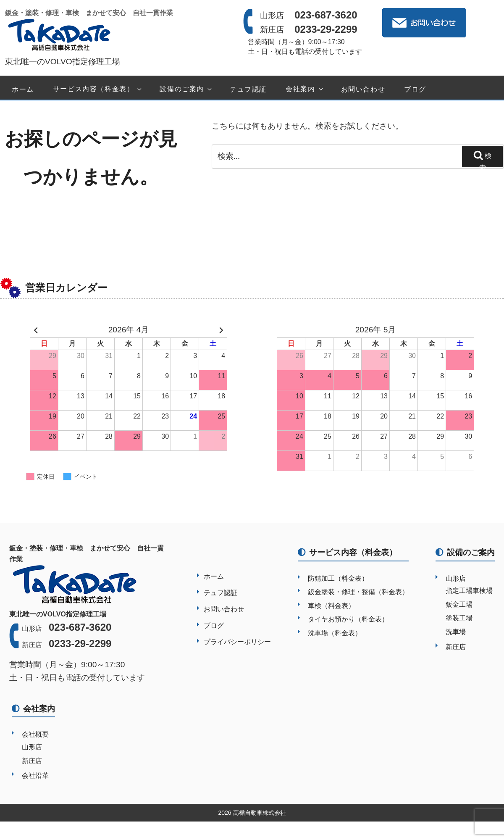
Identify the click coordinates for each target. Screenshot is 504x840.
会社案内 (305, 89)
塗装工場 (459, 618)
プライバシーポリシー (237, 642)
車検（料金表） (331, 606)
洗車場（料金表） (335, 633)
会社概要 (35, 734)
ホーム (23, 89)
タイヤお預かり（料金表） (348, 619)
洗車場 (456, 632)
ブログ (415, 89)
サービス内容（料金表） (98, 89)
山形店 (456, 578)
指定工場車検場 (469, 591)
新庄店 (456, 647)
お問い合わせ (363, 89)
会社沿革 (35, 775)
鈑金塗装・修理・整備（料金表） (358, 592)
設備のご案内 (186, 89)
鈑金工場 (459, 604)
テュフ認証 (248, 89)
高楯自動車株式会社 (260, 813)
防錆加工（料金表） (338, 578)
